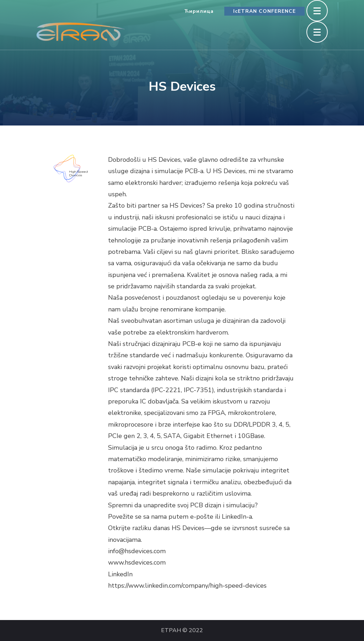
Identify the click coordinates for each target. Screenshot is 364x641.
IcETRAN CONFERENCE (264, 11)
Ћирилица (199, 11)
